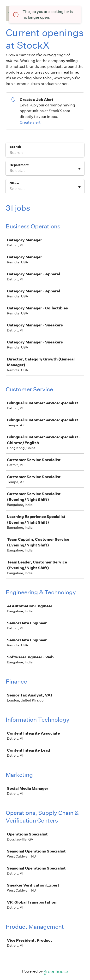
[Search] (45, 153)
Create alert (30, 122)
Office (14, 183)
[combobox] (10, 171)
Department (19, 165)
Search (15, 147)
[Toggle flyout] (79, 169)
